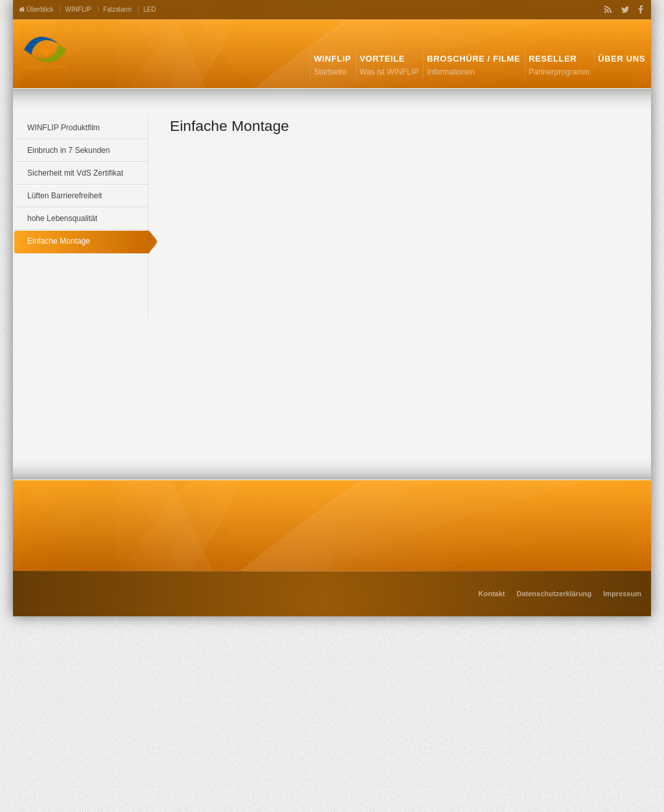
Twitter (622, 10)
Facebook (639, 10)
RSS (606, 10)
